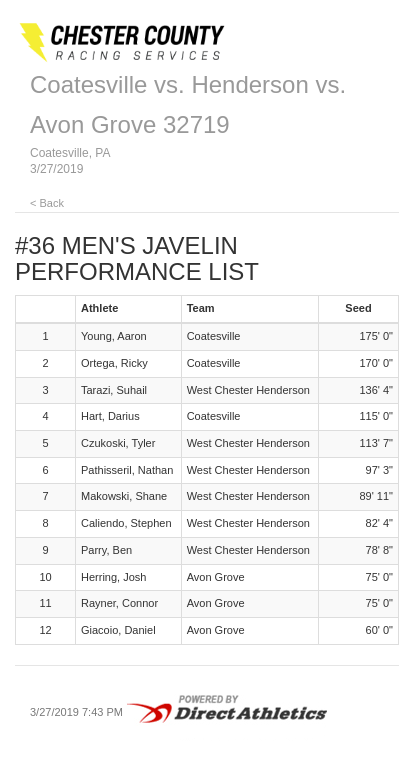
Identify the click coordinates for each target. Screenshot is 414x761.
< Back (47, 203)
